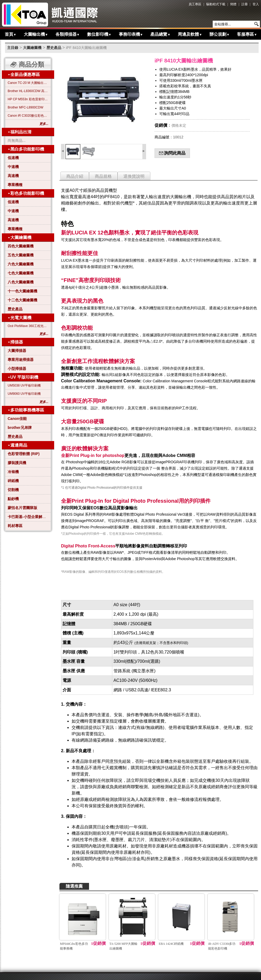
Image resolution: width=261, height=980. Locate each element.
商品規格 (103, 176)
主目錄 (13, 48)
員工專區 (195, 4)
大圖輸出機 (36, 34)
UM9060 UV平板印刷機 (24, 394)
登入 (256, 4)
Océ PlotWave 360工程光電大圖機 (28, 326)
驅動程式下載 (216, 4)
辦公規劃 (220, 34)
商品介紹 (75, 176)
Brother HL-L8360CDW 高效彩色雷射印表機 (28, 91)
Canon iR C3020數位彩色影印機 (28, 116)
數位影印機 (99, 34)
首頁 (11, 34)
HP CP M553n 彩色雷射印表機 (28, 99)
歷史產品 (54, 48)
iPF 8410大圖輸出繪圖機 (86, 48)
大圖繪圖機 (32, 48)
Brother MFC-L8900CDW (25, 107)
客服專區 (247, 34)
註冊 (245, 4)
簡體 (233, 4)
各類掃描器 (68, 34)
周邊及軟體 (190, 34)
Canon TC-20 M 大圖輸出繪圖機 (28, 83)
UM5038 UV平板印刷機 (24, 385)
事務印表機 (131, 34)
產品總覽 (160, 34)
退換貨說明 (134, 176)
